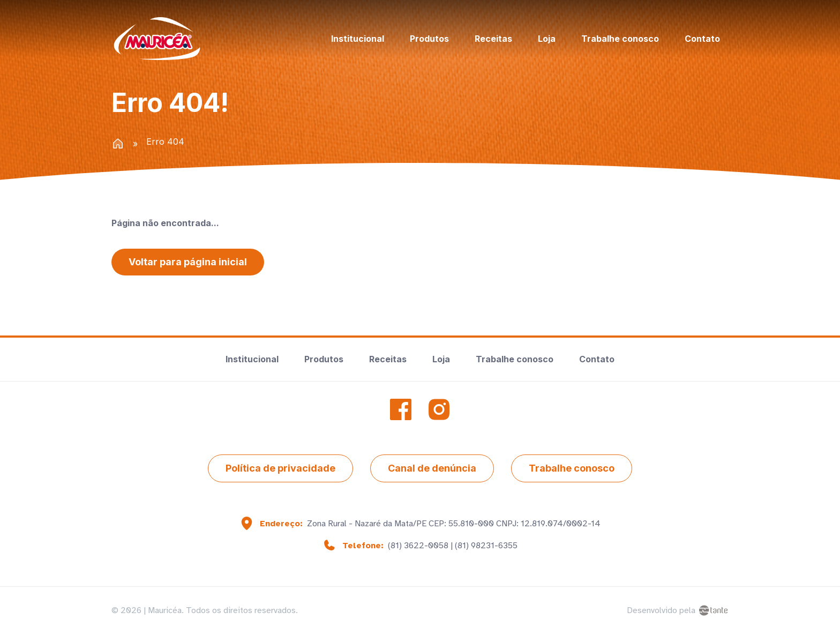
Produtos (429, 39)
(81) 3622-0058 (418, 546)
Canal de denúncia (432, 468)
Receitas (493, 39)
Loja (547, 39)
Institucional (358, 39)
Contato (702, 39)
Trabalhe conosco (620, 39)
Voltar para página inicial (188, 262)
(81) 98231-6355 (486, 546)
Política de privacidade (280, 468)
